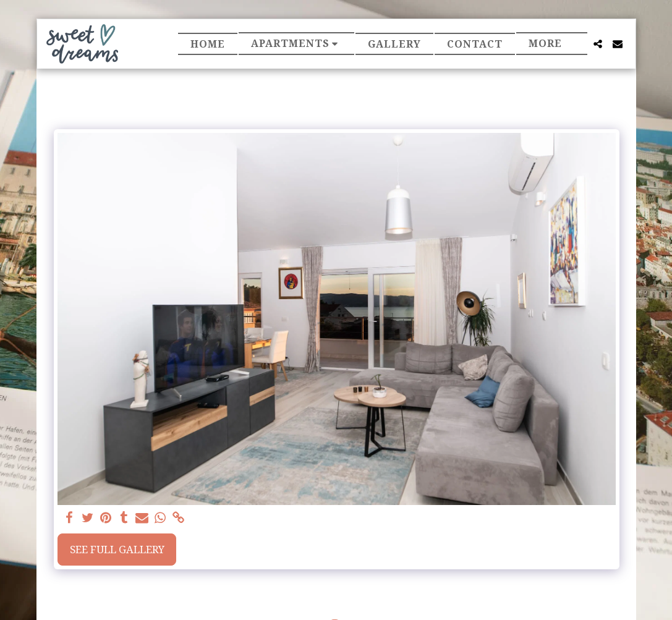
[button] (297, 44)
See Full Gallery (117, 549)
